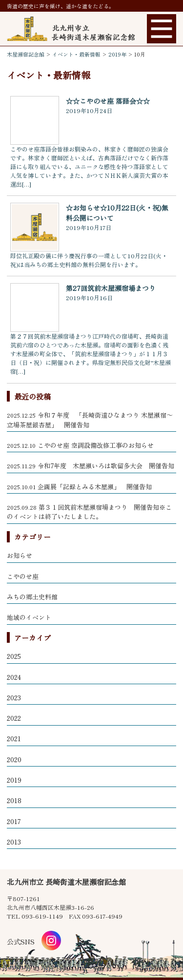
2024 (14, 677)
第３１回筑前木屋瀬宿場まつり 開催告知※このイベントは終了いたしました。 (89, 512)
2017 (14, 821)
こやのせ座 (23, 576)
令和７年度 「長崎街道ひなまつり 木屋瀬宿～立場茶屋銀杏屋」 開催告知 (90, 420)
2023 (14, 698)
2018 (14, 800)
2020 (14, 759)
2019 (14, 780)
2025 (14, 656)
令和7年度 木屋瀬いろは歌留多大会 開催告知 (91, 466)
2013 (14, 842)
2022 (14, 718)
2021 (14, 739)
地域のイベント (29, 617)
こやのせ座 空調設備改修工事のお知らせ (80, 445)
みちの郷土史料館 (32, 597)
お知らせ (20, 555)
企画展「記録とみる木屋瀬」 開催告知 (79, 487)
